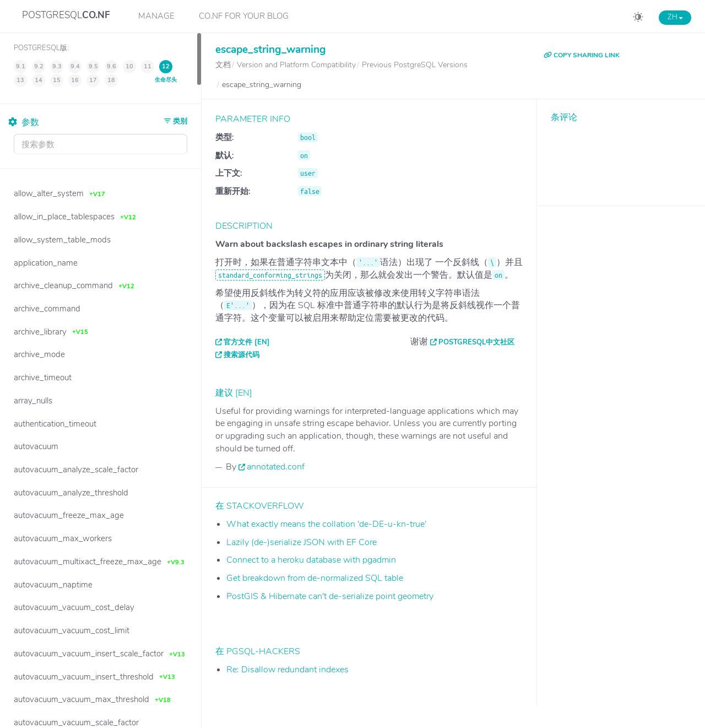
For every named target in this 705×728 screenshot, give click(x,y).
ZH (675, 17)
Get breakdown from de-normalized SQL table (315, 578)
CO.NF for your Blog (244, 16)
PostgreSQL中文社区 (476, 342)
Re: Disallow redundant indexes (288, 670)
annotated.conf (276, 467)
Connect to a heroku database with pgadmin (311, 560)
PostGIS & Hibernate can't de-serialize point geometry (330, 596)
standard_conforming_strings (270, 275)
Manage (156, 16)
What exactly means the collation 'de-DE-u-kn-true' (326, 524)
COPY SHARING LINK (582, 55)
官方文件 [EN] (247, 342)
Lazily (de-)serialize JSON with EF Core (302, 542)
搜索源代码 (242, 355)
